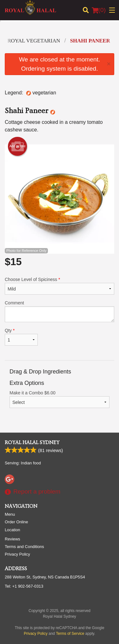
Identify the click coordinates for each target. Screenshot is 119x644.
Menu (10, 514)
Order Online (16, 522)
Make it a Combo (60, 399)
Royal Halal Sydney (32, 443)
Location (12, 530)
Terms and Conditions (24, 547)
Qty (21, 337)
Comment (60, 311)
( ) (99, 10)
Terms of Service (70, 634)
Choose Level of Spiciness (60, 286)
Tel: (24, 586)
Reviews (12, 539)
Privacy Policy (17, 554)
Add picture (18, 146)
